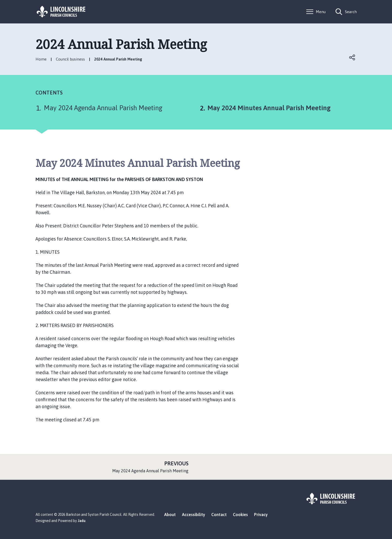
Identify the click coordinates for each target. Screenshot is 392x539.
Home (41, 59)
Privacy (261, 515)
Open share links (353, 57)
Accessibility (194, 515)
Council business (70, 59)
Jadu (82, 521)
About (170, 515)
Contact (219, 515)
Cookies (240, 515)
